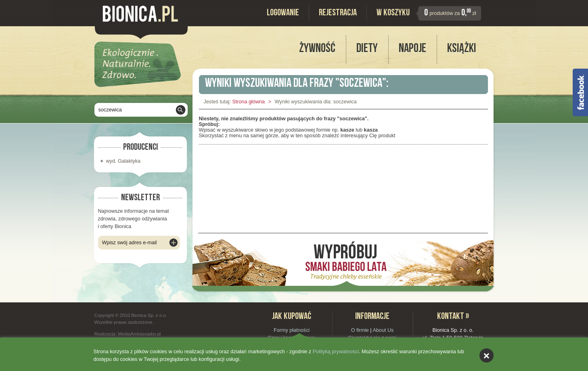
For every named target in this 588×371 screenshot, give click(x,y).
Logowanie (283, 14)
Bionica (140, 14)
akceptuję (487, 355)
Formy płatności (292, 330)
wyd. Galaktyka (123, 161)
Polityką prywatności (336, 352)
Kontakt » (453, 317)
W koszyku (393, 14)
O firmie (360, 330)
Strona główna (248, 102)
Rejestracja (338, 14)
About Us (383, 330)
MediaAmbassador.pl (139, 334)
